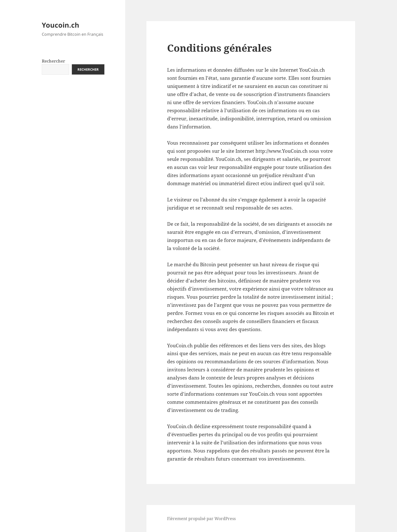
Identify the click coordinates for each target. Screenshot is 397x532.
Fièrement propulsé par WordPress (201, 519)
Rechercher (53, 61)
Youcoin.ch (61, 25)
